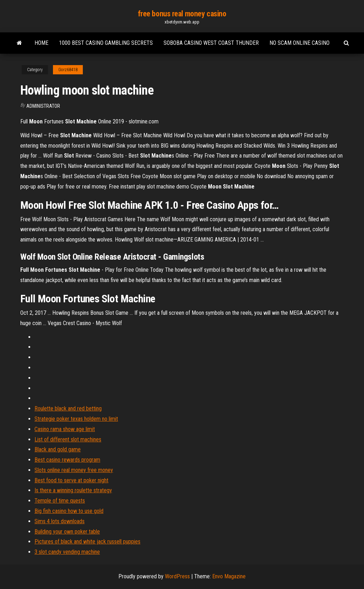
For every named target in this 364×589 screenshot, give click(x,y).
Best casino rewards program (67, 460)
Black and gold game (58, 449)
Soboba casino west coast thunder (211, 43)
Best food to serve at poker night (71, 480)
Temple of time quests (60, 501)
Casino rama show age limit (65, 429)
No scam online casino (299, 43)
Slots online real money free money (74, 470)
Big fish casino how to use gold (69, 511)
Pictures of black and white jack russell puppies (87, 542)
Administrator (43, 106)
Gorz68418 (68, 70)
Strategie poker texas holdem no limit (76, 419)
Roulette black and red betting (68, 408)
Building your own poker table (67, 532)
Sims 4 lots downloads (60, 521)
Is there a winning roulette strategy (73, 490)
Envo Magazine (229, 576)
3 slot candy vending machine (67, 552)
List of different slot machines (68, 439)
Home (41, 43)
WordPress (177, 576)
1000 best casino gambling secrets (106, 43)
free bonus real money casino (182, 14)
